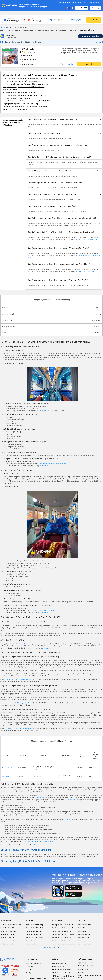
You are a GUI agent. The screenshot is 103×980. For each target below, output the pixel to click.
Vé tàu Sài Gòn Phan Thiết (35, 928)
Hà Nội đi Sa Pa (83, 931)
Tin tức (29, 970)
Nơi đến (33, 19)
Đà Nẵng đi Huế (83, 941)
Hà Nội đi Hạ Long (84, 928)
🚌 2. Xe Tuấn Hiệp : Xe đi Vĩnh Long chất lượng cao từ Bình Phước (28, 84)
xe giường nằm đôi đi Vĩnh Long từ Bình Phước (20, 728)
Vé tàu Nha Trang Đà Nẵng (35, 938)
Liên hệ (29, 973)
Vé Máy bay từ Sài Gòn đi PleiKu (63, 941)
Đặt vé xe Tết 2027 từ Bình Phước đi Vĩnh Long (17, 109)
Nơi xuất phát (11, 19)
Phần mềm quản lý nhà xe (86, 966)
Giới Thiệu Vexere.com (34, 963)
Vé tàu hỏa (31, 921)
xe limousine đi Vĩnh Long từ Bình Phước (18, 680)
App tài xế (81, 972)
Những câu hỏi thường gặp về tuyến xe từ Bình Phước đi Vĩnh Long (24, 87)
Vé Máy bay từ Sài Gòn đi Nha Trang (64, 928)
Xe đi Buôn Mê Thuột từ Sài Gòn (11, 925)
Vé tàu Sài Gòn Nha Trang (35, 925)
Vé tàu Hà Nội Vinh (32, 944)
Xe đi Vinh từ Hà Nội (7, 944)
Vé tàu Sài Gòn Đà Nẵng (34, 931)
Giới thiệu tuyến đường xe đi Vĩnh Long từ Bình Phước (20, 92)
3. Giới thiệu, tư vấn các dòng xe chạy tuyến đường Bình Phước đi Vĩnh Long (31, 101)
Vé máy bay (57, 921)
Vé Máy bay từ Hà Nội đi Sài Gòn (63, 925)
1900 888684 (44, 466)
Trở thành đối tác (95, 3)
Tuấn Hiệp (45, 568)
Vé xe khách (4, 27)
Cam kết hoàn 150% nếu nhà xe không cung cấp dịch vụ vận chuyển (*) (32, 6)
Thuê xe (82, 921)
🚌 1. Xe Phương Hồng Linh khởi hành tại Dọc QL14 (23, 81)
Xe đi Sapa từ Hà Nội (7, 938)
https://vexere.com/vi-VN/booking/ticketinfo (41, 841)
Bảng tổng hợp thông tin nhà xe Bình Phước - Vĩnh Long (20, 104)
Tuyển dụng (30, 966)
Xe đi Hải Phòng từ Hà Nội (9, 941)
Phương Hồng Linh (47, 411)
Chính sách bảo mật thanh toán (62, 973)
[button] (64, 120)
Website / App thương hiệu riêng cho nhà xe (90, 977)
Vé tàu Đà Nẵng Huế (33, 941)
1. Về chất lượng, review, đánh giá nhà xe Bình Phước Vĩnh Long (27, 95)
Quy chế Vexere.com (59, 966)
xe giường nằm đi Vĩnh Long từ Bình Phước (19, 703)
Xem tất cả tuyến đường (51, 947)
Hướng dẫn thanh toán (59, 963)
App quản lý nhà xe (84, 969)
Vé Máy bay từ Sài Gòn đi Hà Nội (63, 931)
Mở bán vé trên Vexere (79, 3)
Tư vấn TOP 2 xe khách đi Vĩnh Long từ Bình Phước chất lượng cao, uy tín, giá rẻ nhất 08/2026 (32, 78)
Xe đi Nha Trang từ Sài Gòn (9, 931)
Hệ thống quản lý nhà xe (87, 963)
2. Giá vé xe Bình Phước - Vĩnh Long (18, 98)
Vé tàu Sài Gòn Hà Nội (33, 934)
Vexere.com (33, 628)
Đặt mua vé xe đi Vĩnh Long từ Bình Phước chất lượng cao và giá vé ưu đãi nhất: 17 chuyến (40, 75)
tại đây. (34, 845)
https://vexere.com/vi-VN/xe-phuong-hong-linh (53, 464)
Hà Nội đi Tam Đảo (84, 934)
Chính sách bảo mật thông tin (62, 970)
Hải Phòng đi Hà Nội (85, 944)
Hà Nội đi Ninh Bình (84, 925)
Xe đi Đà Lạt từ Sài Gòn (8, 934)
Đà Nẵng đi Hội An (84, 938)
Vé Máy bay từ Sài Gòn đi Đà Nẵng (63, 934)
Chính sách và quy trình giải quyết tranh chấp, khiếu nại (63, 977)
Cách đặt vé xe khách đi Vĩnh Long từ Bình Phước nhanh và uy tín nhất (25, 107)
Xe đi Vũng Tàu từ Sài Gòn (9, 928)
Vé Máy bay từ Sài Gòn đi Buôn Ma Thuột (63, 945)
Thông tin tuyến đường (10, 90)
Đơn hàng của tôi (64, 3)
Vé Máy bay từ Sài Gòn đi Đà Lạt (63, 938)
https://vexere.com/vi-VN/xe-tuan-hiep (45, 610)
